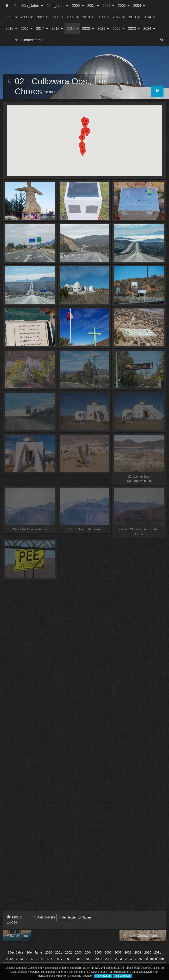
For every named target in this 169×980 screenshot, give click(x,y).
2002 (107, 6)
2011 (101, 17)
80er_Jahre (30, 6)
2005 (9, 17)
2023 (132, 29)
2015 (9, 29)
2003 (122, 6)
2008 (55, 17)
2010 (86, 17)
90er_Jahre (56, 6)
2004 (137, 6)
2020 (86, 29)
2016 (25, 29)
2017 (40, 29)
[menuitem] (7, 6)
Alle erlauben (103, 976)
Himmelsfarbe (32, 40)
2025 (9, 40)
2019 (71, 29)
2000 (76, 6)
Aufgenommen (44, 918)
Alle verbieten (122, 976)
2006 (25, 17)
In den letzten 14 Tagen (75, 917)
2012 (117, 17)
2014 (147, 17)
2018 (55, 29)
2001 (91, 6)
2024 (147, 29)
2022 (117, 29)
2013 (132, 17)
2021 (101, 29)
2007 (40, 17)
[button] (83, 152)
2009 (71, 17)
